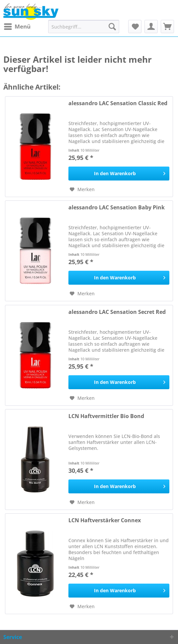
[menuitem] (17, 27)
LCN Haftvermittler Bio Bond (106, 416)
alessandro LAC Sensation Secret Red (117, 312)
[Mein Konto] (151, 27)
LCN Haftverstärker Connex (105, 520)
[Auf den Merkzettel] (82, 189)
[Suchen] (112, 27)
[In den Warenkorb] (119, 174)
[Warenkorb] (167, 27)
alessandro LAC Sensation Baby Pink (117, 208)
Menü (17, 26)
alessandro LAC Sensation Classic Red (118, 103)
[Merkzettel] (135, 27)
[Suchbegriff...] (84, 27)
